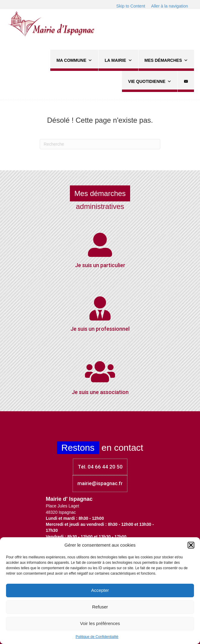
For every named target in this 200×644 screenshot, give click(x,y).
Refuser (100, 607)
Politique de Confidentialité (97, 637)
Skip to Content (131, 6)
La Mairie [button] (118, 60)
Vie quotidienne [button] (150, 81)
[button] (191, 545)
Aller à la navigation (170, 6)
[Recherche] (100, 144)
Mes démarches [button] (166, 60)
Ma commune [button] (74, 60)
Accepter (100, 590)
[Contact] (186, 81)
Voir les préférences (100, 623)
